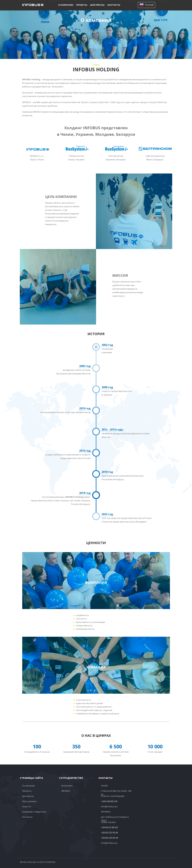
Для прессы (97, 5)
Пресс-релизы (29, 801)
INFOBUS (66, 791)
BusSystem (67, 786)
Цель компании (61, 197)
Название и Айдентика (34, 812)
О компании (66, 5)
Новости (27, 806)
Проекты (82, 5)
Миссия (120, 275)
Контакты (114, 5)
